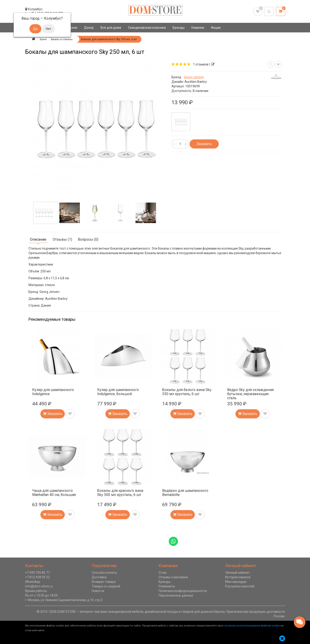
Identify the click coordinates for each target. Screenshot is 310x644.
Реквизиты (167, 586)
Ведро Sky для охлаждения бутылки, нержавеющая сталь (250, 394)
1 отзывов (201, 64)
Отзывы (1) (62, 239)
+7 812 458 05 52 (37, 577)
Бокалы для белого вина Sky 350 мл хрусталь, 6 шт (187, 392)
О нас (163, 572)
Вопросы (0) (88, 239)
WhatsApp (33, 581)
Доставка (99, 577)
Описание (38, 239)
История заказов (238, 577)
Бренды (179, 28)
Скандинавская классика (147, 28)
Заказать (204, 144)
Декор (89, 28)
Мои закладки (236, 581)
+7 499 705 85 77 (37, 572)
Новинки (198, 28)
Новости (98, 591)
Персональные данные (176, 595)
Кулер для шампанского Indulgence (53, 392)
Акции (216, 28)
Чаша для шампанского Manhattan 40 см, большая (54, 492)
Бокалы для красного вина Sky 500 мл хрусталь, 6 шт (120, 492)
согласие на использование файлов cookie (252, 625)
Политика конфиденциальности (183, 591)
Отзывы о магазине (173, 577)
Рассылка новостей (240, 586)
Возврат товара (104, 581)
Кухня (73, 28)
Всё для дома (111, 28)
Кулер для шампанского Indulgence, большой (118, 392)
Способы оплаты (104, 572)
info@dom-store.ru (39, 586)
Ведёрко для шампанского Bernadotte (185, 492)
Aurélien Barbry (196, 81)
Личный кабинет (238, 572)
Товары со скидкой (106, 586)
